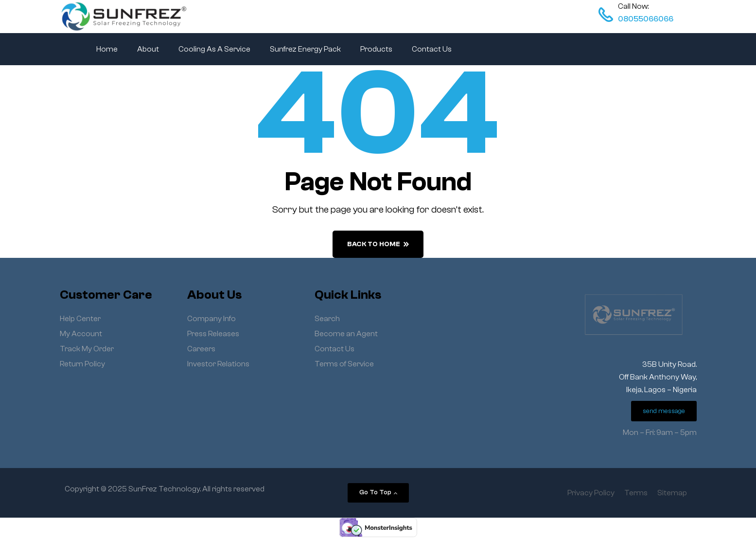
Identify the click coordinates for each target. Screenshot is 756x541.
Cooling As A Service (214, 49)
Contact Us (432, 49)
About (148, 49)
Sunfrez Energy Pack (305, 49)
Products (376, 49)
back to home (378, 244)
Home (107, 49)
